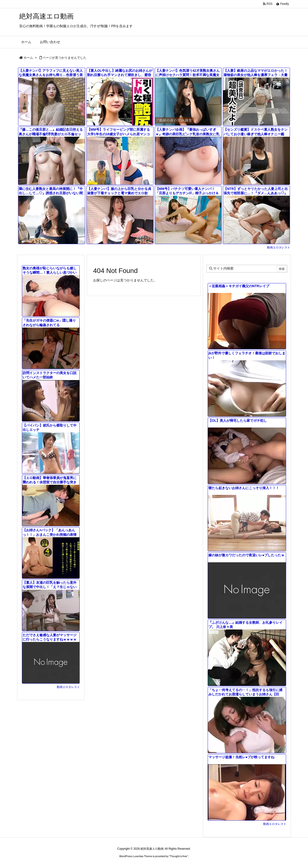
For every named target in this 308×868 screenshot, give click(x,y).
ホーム (28, 58)
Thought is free (178, 856)
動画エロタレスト (279, 247)
